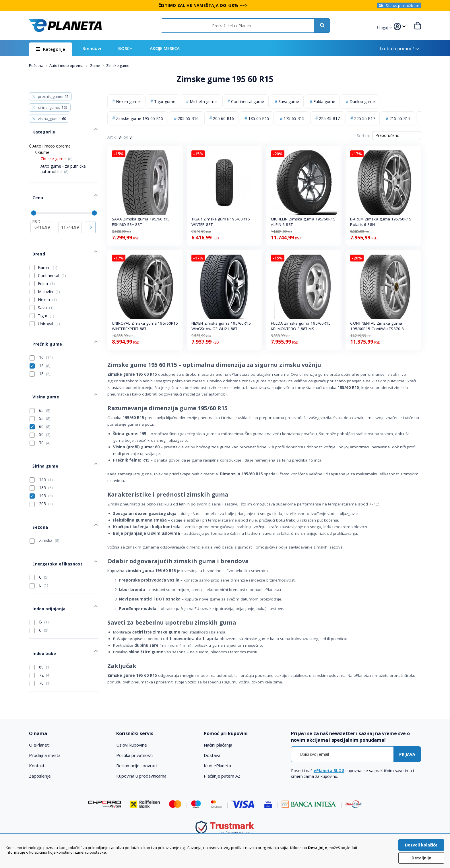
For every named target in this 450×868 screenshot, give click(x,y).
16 (41, 334)
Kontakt (37, 754)
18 (40, 350)
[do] (70, 215)
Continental (52, 257)
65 (40, 382)
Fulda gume (324, 101)
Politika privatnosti (134, 744)
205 (41, 470)
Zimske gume (57, 153)
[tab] (69, 722)
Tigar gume (165, 101)
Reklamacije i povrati (136, 754)
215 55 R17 (400, 118)
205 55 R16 (188, 118)
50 (40, 406)
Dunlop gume (362, 101)
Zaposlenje (40, 764)
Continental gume (248, 101)
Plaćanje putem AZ (222, 764)
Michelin (49, 273)
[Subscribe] (407, 743)
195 (41, 462)
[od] (42, 215)
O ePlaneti (39, 733)
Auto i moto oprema (67, 65)
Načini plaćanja (218, 733)
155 (41, 445)
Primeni (90, 215)
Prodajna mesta (45, 744)
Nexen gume (128, 101)
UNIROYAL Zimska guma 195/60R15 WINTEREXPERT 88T (145, 326)
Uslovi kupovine (132, 733)
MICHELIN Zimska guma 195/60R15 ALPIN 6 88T (303, 222)
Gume (95, 65)
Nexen (47, 281)
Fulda (46, 265)
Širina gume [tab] (41, 434)
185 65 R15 (259, 118)
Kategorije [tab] (40, 128)
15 (40, 342)
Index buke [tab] (40, 600)
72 (40, 620)
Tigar (46, 298)
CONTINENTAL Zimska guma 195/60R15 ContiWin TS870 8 (377, 326)
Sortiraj (363, 136)
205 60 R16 (223, 118)
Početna (37, 65)
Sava (46, 289)
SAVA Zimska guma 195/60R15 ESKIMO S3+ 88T (141, 222)
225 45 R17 (329, 118)
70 (40, 414)
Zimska (44, 501)
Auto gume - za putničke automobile (63, 163)
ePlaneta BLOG (329, 759)
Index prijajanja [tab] (45, 560)
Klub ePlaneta (217, 754)
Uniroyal (49, 306)
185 (41, 454)
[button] (386, 27)
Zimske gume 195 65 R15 (140, 118)
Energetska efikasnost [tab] (53, 521)
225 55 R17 (365, 118)
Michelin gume (203, 101)
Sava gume (289, 101)
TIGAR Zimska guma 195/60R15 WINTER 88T (221, 222)
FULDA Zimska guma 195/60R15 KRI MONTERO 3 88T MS (301, 326)
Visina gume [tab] (42, 370)
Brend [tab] (35, 238)
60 (40, 398)
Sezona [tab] (36, 490)
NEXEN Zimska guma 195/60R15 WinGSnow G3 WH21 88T (221, 326)
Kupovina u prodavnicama (141, 764)
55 (40, 390)
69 (40, 612)
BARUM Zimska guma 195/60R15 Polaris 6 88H (381, 222)
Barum (48, 249)
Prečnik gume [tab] (43, 322)
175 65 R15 (294, 118)
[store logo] (65, 26)
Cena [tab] (34, 189)
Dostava (212, 744)
